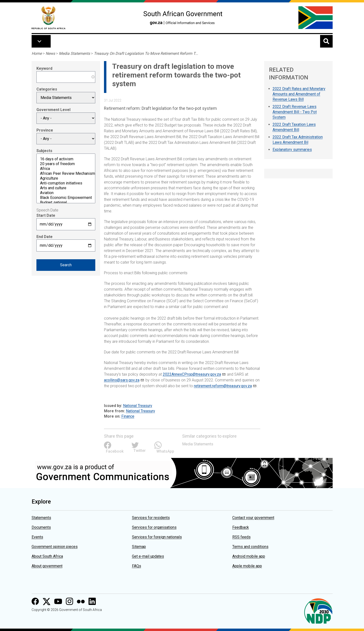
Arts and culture (66, 188)
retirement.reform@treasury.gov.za (223, 386)
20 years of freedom (66, 164)
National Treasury (138, 406)
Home (37, 53)
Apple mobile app (247, 566)
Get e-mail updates (148, 556)
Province (45, 130)
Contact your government (253, 518)
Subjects (44, 151)
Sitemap (139, 547)
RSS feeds (241, 537)
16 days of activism (66, 159)
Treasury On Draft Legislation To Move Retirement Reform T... (146, 53)
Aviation (66, 193)
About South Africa (47, 556)
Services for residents (151, 518)
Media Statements (74, 53)
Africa (66, 169)
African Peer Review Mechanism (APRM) (66, 174)
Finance (128, 416)
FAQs (137, 566)
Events (37, 537)
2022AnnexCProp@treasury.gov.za (192, 374)
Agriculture (66, 178)
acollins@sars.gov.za (122, 380)
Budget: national (66, 203)
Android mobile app (249, 556)
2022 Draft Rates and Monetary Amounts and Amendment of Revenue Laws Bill (299, 94)
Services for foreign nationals (157, 537)
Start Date (46, 215)
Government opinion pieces (55, 547)
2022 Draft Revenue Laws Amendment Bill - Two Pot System (295, 112)
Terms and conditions (250, 547)
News (50, 53)
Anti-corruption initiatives (66, 183)
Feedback (241, 527)
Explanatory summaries (292, 150)
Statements (41, 518)
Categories (47, 89)
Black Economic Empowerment (66, 198)
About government (47, 566)
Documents (41, 527)
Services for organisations (154, 527)
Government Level (53, 110)
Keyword (44, 68)
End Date (45, 237)
